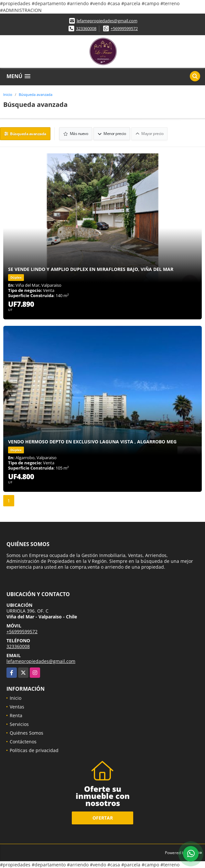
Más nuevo (76, 134)
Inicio (8, 94)
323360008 (86, 28)
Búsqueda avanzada (36, 94)
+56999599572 (124, 28)
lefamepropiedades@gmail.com (107, 21)
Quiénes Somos (27, 733)
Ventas (17, 707)
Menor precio (112, 134)
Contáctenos (23, 742)
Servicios (19, 724)
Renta (16, 715)
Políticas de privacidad (34, 750)
